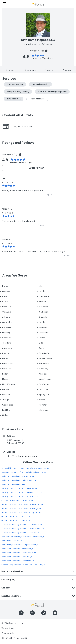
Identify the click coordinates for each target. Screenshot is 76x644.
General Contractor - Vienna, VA (16, 521)
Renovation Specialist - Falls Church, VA (19, 553)
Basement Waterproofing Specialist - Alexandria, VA (24, 472)
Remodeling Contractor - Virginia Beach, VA (21, 545)
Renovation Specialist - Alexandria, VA (18, 549)
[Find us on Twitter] (44, 613)
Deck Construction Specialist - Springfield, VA (21, 513)
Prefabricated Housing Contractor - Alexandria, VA (23, 537)
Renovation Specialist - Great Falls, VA (18, 561)
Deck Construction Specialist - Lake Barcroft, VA (22, 505)
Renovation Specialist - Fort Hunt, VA (17, 557)
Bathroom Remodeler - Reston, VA (16, 484)
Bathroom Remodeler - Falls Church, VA (19, 480)
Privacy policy (8, 633)
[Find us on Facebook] (21, 613)
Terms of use (8, 628)
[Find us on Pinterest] (32, 613)
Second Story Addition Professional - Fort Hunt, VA (23, 565)
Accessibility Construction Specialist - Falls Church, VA (25, 468)
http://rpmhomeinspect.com (22, 456)
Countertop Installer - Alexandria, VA (17, 501)
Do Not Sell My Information (14, 638)
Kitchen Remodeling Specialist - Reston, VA (20, 533)
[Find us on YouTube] (55, 613)
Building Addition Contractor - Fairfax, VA (19, 488)
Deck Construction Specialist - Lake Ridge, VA (21, 509)
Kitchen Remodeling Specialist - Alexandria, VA (22, 525)
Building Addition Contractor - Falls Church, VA (22, 492)
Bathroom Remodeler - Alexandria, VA (18, 476)
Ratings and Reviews (18, 143)
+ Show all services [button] (37, 99)
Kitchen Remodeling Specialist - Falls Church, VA (23, 529)
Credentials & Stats (18, 115)
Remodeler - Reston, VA (12, 541)
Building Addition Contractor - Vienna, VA (20, 496)
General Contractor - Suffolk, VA (16, 517)
